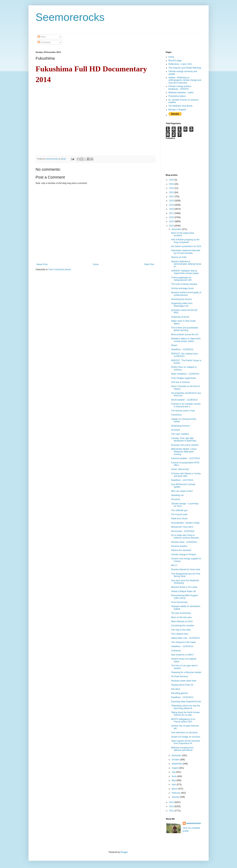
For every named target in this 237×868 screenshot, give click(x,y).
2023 (172, 188)
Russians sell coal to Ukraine (185, 445)
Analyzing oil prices (180, 317)
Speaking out (177, 495)
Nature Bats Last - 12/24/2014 (185, 638)
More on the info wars (181, 617)
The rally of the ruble (181, 630)
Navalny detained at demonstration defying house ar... (186, 264)
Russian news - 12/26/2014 (184, 542)
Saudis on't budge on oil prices (186, 737)
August (175, 768)
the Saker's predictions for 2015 (186, 246)
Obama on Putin (179, 257)
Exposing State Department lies (186, 702)
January (176, 797)
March (175, 789)
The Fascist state (179, 514)
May (174, 780)
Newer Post (42, 264)
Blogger (124, 852)
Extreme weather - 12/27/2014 (185, 458)
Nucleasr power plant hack (184, 681)
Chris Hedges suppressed (183, 378)
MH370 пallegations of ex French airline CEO (183, 720)
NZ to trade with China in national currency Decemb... (186, 537)
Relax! (174, 345)
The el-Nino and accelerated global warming (184, 329)
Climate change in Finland (183, 555)
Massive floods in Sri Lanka (184, 587)
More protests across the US (185, 334)
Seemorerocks (70, 17)
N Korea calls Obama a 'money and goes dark (186, 475)
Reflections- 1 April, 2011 (180, 64)
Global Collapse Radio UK (183, 591)
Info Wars (176, 689)
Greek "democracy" (180, 469)
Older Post (149, 264)
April (174, 785)
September (177, 764)
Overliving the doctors (181, 299)
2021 (172, 197)
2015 (172, 221)
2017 (172, 213)
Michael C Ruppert (177, 110)
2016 (172, 217)
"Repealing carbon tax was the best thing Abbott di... (185, 707)
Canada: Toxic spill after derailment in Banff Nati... (184, 440)
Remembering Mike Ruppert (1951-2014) (184, 597)
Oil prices (175, 430)
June (174, 776)
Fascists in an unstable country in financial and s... (186, 405)
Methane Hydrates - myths (181, 93)
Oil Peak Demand (179, 676)
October (176, 760)
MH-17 (174, 565)
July (174, 772)
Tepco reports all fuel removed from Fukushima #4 (185, 742)
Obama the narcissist (181, 550)
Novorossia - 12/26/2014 (183, 531)
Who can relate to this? (182, 491)
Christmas (176, 651)
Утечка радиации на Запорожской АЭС (181, 279)
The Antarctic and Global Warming (185, 68)
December (177, 229)
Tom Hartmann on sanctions (184, 733)
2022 (172, 192)
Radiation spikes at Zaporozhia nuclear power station (186, 340)
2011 (172, 811)
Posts (42, 37)
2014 (172, 226)
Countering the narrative (183, 626)
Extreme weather (179, 546)
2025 (172, 180)
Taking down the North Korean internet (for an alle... (185, 714)
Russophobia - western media (185, 523)
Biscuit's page (175, 61)
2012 (172, 806)
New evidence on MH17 (182, 655)
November (177, 755)
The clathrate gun (179, 510)
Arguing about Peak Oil (182, 685)
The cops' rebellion (180, 434)
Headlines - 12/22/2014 (182, 697)
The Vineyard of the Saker (183, 642)
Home (96, 264)
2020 (172, 201)
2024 (172, 184)
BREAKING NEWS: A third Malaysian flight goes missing (184, 452)
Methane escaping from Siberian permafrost (182, 749)
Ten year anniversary (181, 613)
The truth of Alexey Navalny (184, 284)
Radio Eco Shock (179, 519)
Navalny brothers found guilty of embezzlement (186, 294)
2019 (172, 205)
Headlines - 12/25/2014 (182, 646)
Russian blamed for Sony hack (186, 569)
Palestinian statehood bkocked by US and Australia (186, 252)
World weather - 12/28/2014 (184, 400)
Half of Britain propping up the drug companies (185, 241)
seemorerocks (194, 823)
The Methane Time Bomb (181, 106)
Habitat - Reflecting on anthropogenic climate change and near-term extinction (185, 80)
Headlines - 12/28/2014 (182, 349)
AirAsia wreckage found (182, 288)
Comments (44, 42)
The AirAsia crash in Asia (183, 411)
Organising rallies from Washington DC (182, 305)
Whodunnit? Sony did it (182, 527)
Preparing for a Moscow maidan (186, 672)
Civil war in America (180, 382)
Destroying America (180, 426)
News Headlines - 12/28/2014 (185, 374)
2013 (172, 802)
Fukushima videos (177, 96)
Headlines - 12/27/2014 (182, 480)
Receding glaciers (179, 693)
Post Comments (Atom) (60, 270)
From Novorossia (179, 602)
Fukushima (176, 415)
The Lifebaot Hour (180, 634)
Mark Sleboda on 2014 (182, 621)
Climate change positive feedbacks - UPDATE (180, 88)
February (176, 793)
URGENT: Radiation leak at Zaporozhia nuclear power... (186, 272)
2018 (172, 209)
